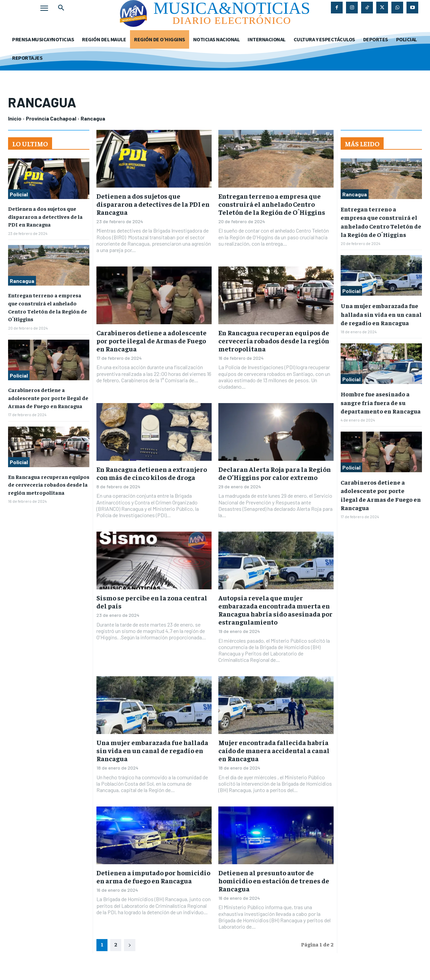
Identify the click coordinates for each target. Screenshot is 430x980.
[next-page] (130, 945)
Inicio (15, 118)
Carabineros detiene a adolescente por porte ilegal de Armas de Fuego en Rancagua (48, 395)
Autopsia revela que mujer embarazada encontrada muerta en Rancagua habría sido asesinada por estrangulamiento (275, 610)
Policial (19, 194)
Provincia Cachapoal (51, 118)
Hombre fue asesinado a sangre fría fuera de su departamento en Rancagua (381, 402)
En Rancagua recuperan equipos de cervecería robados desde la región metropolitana (49, 480)
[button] (61, 8)
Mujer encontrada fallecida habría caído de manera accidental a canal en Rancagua (274, 750)
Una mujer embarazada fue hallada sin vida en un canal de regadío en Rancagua (152, 750)
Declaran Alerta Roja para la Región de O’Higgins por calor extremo (275, 473)
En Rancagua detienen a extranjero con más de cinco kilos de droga (152, 473)
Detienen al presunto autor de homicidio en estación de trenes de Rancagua (274, 880)
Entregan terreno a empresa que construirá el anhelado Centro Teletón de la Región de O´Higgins (272, 204)
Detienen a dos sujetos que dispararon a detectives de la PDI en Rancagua (45, 216)
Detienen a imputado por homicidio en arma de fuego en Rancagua (153, 876)
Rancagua (22, 280)
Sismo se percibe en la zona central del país (152, 602)
